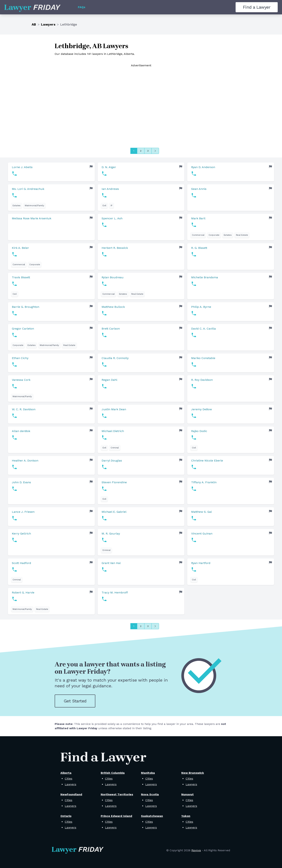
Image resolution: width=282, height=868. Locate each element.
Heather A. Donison (25, 461)
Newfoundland (71, 794)
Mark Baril (198, 218)
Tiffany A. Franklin (204, 482)
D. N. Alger (109, 167)
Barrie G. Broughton (26, 307)
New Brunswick (193, 773)
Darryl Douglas (112, 461)
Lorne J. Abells (22, 167)
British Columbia (113, 773)
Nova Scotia (150, 794)
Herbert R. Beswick (115, 248)
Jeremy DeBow (202, 409)
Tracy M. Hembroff (115, 592)
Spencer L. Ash (112, 218)
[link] (51, 172)
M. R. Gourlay (111, 534)
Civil (104, 205)
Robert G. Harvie (23, 592)
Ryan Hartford (201, 563)
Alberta (66, 773)
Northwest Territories (117, 794)
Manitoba (148, 773)
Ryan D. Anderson (203, 167)
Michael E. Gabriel (114, 512)
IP (111, 205)
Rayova (196, 850)
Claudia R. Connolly (115, 358)
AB (34, 24)
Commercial (198, 235)
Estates (17, 205)
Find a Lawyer (257, 7)
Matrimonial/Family (34, 205)
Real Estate (242, 235)
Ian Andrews (110, 189)
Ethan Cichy (20, 358)
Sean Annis (199, 189)
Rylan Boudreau (113, 277)
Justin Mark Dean (114, 409)
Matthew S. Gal (202, 512)
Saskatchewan (152, 816)
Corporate (214, 235)
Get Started (75, 701)
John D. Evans (21, 482)
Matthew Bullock (113, 307)
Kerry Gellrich (21, 534)
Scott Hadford (21, 563)
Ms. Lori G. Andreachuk (28, 189)
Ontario (66, 816)
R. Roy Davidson (202, 380)
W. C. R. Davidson (24, 409)
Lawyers (48, 24)
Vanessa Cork (21, 380)
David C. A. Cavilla (203, 329)
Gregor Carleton (23, 329)
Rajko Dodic (199, 431)
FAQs (82, 7)
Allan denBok (21, 431)
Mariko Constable (203, 358)
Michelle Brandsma (205, 277)
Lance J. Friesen (23, 512)
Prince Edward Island (116, 816)
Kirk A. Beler (20, 248)
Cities (69, 779)
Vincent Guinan (202, 534)
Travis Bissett (21, 277)
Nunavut (187, 794)
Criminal (115, 448)
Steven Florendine (114, 482)
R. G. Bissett (199, 248)
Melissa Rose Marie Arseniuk (32, 218)
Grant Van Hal (111, 563)
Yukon (186, 816)
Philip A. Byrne (201, 307)
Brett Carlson (111, 329)
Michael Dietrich (113, 431)
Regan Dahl (109, 380)
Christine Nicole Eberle (207, 461)
